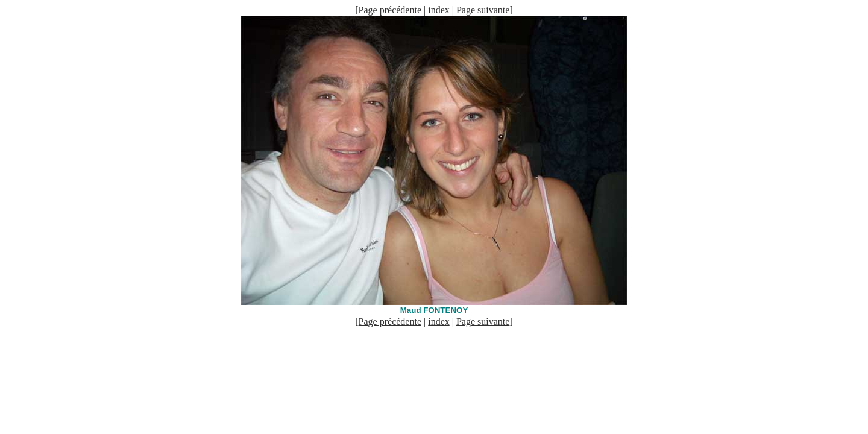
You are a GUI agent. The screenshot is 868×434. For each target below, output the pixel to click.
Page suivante (483, 10)
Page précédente (390, 10)
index (439, 10)
